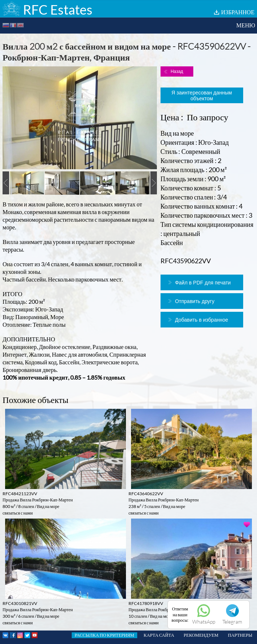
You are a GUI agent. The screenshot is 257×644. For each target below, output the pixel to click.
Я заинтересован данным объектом (202, 96)
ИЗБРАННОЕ (238, 12)
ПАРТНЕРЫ (240, 635)
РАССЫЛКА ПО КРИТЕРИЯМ (104, 635)
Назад (177, 71)
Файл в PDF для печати (203, 283)
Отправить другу (195, 301)
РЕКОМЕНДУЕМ (201, 635)
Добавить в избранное (202, 320)
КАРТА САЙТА (159, 635)
